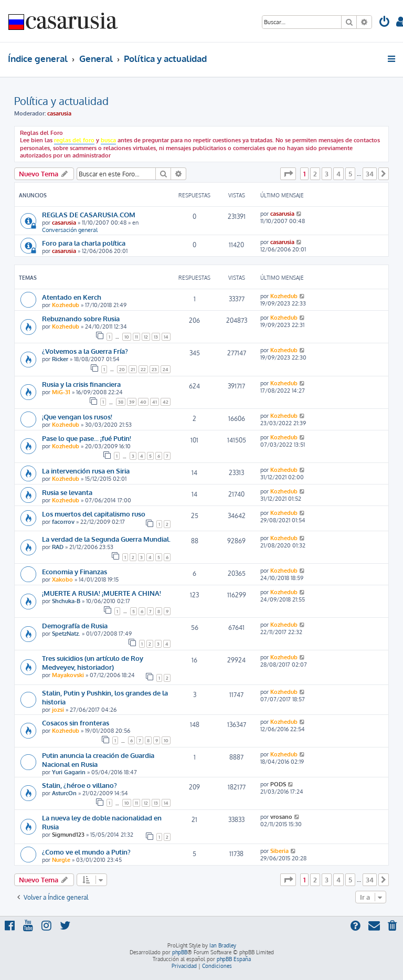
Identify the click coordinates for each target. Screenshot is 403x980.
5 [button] (350, 174)
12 (146, 337)
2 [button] (315, 174)
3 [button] (327, 174)
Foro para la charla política (84, 243)
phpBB (180, 952)
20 (122, 369)
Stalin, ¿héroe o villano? (79, 785)
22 (143, 369)
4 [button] (338, 174)
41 (155, 402)
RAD (58, 547)
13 (156, 337)
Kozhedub (66, 305)
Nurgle (61, 860)
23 (154, 369)
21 (133, 369)
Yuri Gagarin (69, 772)
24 (166, 369)
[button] (288, 174)
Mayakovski (68, 675)
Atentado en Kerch (72, 297)
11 (136, 337)
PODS (278, 784)
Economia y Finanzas (75, 571)
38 (121, 402)
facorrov (63, 522)
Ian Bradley (223, 945)
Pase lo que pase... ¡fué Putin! (87, 438)
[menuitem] (385, 23)
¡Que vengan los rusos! (77, 417)
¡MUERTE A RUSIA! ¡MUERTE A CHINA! (102, 593)
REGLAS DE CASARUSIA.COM (89, 214)
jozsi (58, 710)
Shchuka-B (66, 601)
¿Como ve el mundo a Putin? (86, 852)
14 (166, 337)
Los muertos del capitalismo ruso (94, 514)
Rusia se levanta (67, 492)
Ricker (60, 359)
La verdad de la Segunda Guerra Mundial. (106, 539)
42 (166, 402)
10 (127, 337)
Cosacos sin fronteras (76, 723)
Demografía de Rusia (75, 625)
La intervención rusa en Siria (86, 471)
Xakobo (62, 579)
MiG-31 (61, 392)
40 (143, 402)
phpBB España (234, 959)
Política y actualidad (61, 101)
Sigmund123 (68, 835)
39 (132, 402)
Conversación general (70, 230)
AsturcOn (64, 793)
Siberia (279, 851)
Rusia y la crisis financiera (81, 384)
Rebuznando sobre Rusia (81, 318)
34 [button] (370, 174)
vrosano (281, 817)
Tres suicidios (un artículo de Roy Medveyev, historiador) (93, 662)
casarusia (59, 113)
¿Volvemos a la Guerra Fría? (85, 351)
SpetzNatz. (66, 634)
